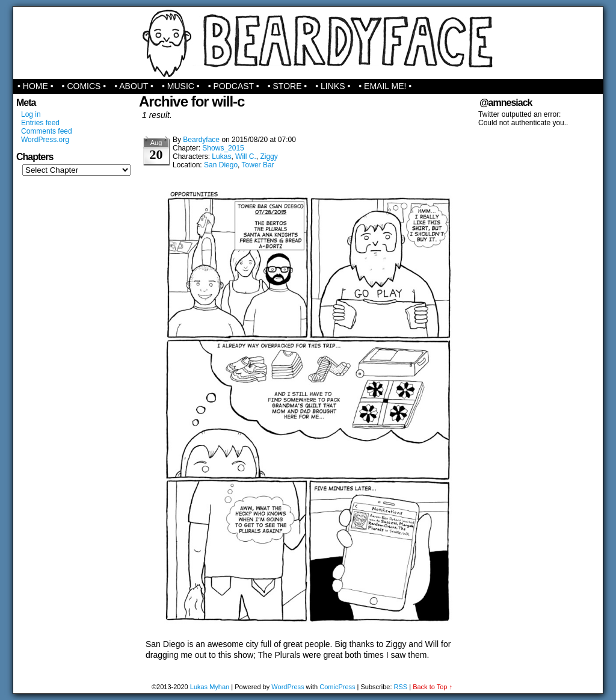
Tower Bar (258, 165)
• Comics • (84, 86)
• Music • (181, 86)
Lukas (221, 156)
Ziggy (269, 156)
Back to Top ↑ (433, 687)
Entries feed (40, 123)
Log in (31, 114)
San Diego (221, 165)
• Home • (35, 86)
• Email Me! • (385, 86)
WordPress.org (45, 140)
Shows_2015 (223, 148)
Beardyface (308, 43)
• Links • (333, 86)
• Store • (288, 86)
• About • (134, 86)
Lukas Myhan (210, 687)
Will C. (246, 156)
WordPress (288, 687)
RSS (401, 687)
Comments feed (47, 131)
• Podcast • (234, 86)
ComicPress (337, 687)
